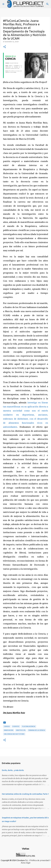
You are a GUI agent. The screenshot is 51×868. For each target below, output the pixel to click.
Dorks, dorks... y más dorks (13, 770)
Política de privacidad (40, 860)
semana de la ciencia (37, 730)
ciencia (7, 726)
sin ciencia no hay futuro (14, 734)
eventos (16, 726)
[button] (5, 47)
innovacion (9, 730)
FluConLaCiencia (29, 726)
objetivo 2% (21, 730)
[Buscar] (47, 4)
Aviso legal (26, 863)
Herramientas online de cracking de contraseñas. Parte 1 (25, 794)
